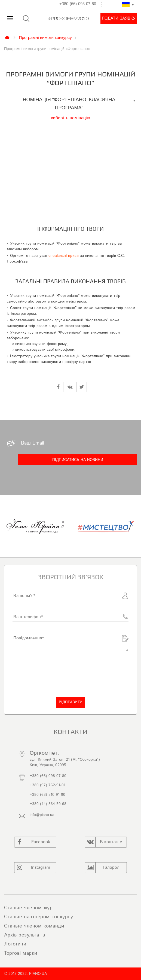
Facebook (32, 842)
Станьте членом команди (34, 926)
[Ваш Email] (78, 443)
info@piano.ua (42, 815)
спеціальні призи (64, 256)
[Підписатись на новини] (78, 460)
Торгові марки (21, 953)
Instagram (32, 868)
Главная (8, 37)
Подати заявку (119, 18)
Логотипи (15, 944)
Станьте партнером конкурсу (39, 917)
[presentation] (54, 674)
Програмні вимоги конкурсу (45, 37)
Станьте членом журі (29, 908)
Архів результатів (25, 935)
